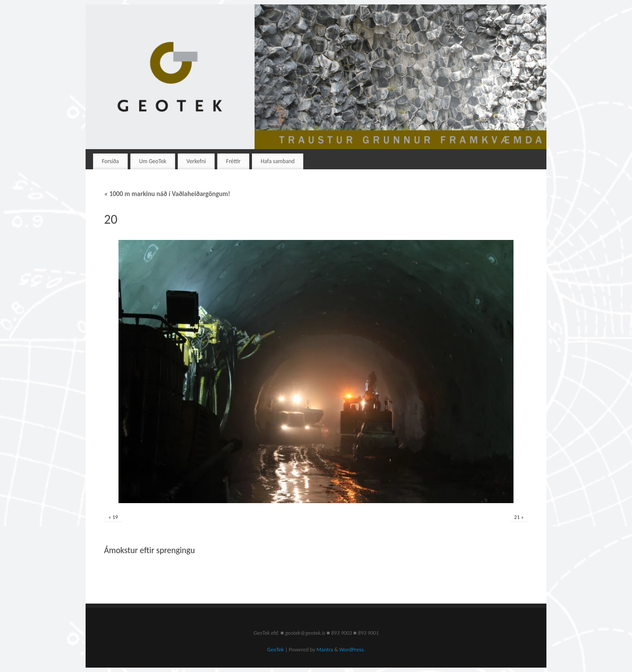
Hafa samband (278, 161)
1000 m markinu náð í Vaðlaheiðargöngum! (167, 194)
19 (115, 517)
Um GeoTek (153, 161)
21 (517, 517)
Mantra (325, 649)
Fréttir (233, 161)
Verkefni (196, 161)
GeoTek (276, 649)
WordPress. (352, 649)
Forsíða (110, 161)
